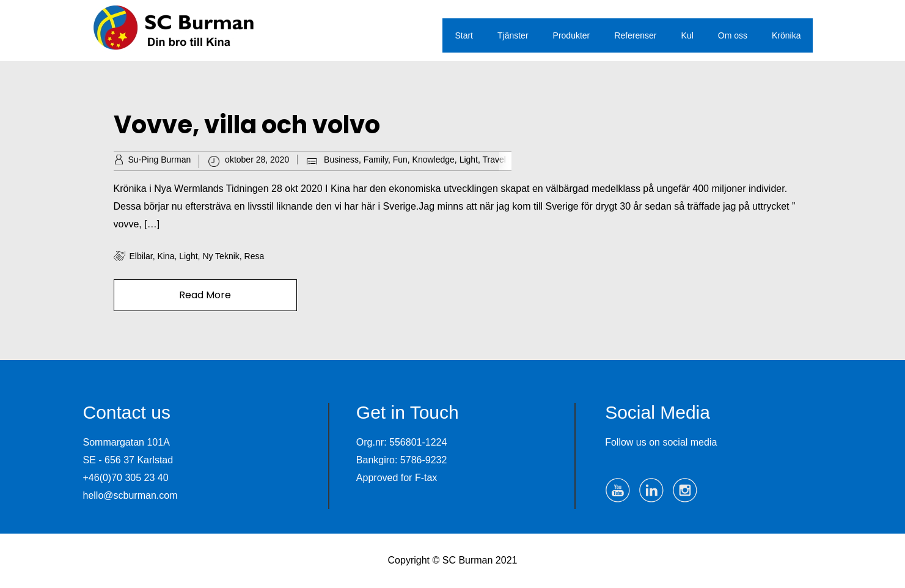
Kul (687, 35)
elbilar (141, 256)
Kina (166, 256)
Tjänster (513, 35)
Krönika (786, 35)
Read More (205, 295)
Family (376, 160)
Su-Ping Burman (160, 160)
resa (255, 256)
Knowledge (434, 160)
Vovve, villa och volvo (247, 125)
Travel (494, 160)
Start (464, 35)
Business (341, 160)
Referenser (635, 35)
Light (469, 160)
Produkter (572, 35)
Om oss (733, 35)
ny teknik (221, 256)
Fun (400, 160)
